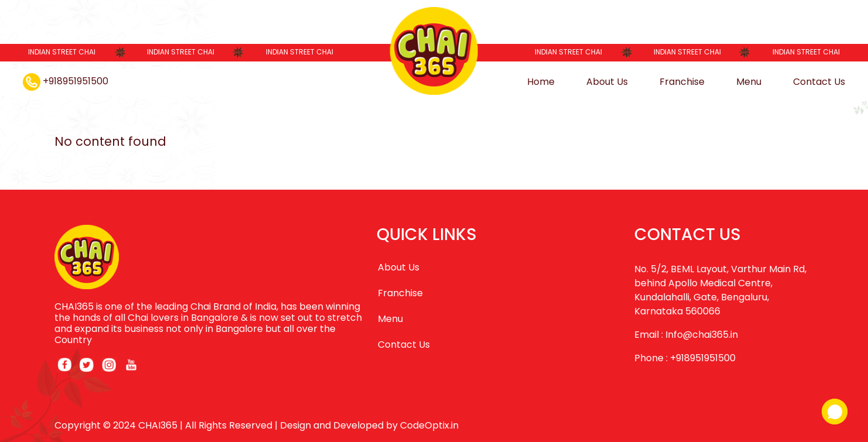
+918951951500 (66, 81)
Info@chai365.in (702, 335)
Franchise (682, 82)
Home (541, 82)
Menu (749, 82)
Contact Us (819, 82)
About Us (607, 82)
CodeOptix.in (429, 425)
